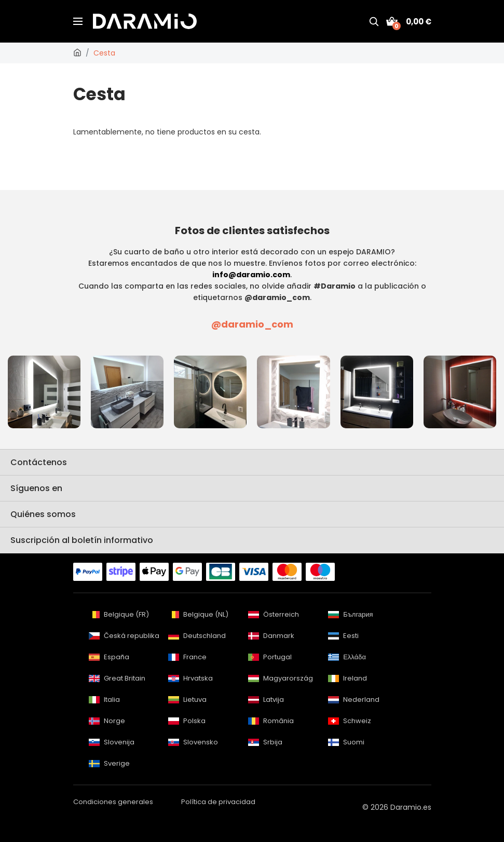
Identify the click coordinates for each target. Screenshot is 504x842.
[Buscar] (374, 21)
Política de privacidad (218, 802)
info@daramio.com (251, 275)
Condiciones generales (113, 802)
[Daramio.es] (77, 53)
